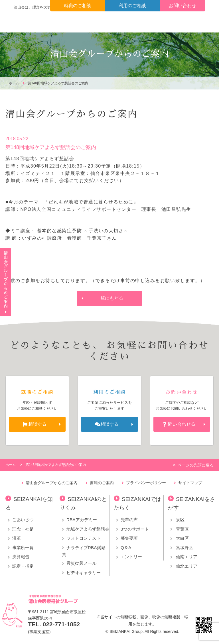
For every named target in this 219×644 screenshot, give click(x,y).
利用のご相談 (132, 6)
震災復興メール (81, 563)
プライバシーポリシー (146, 483)
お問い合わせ (182, 6)
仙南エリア (186, 557)
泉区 (180, 520)
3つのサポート (135, 529)
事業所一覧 (23, 548)
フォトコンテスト (84, 538)
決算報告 (21, 557)
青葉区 (182, 529)
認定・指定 (23, 566)
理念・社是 (23, 529)
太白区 (182, 538)
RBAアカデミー (82, 520)
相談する (37, 424)
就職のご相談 (78, 6)
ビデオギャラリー (84, 573)
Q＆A (126, 548)
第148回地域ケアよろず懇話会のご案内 (58, 83)
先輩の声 (129, 520)
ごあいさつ (23, 520)
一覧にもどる (109, 298)
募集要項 (129, 538)
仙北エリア (186, 566)
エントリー (131, 557)
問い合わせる (182, 424)
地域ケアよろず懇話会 (88, 529)
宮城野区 (184, 548)
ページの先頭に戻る (196, 465)
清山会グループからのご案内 (52, 483)
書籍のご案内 (102, 483)
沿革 (17, 538)
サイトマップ (190, 483)
